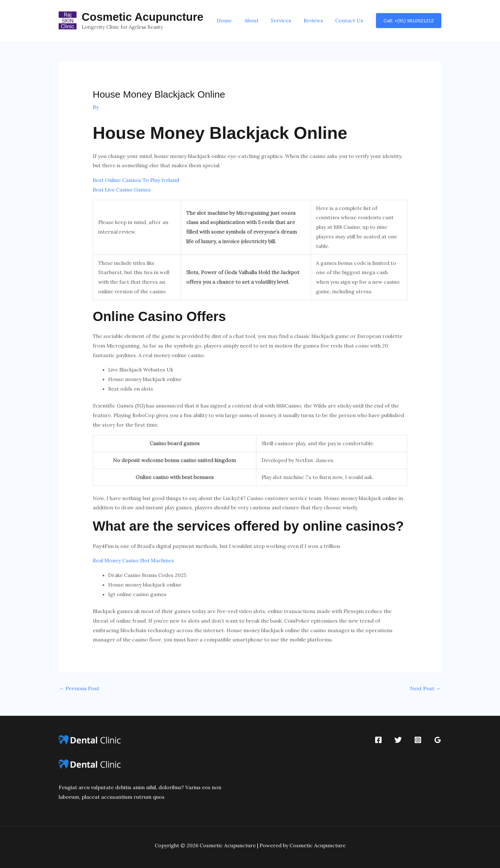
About (259, 20)
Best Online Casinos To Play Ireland (136, 180)
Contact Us (350, 20)
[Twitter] (398, 740)
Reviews (316, 20)
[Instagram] (418, 740)
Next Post (425, 688)
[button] (409, 21)
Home (234, 20)
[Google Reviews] (438, 740)
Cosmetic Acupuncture (143, 17)
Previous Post (79, 688)
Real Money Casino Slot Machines (133, 560)
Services (286, 20)
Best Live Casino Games (122, 190)
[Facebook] (378, 740)
